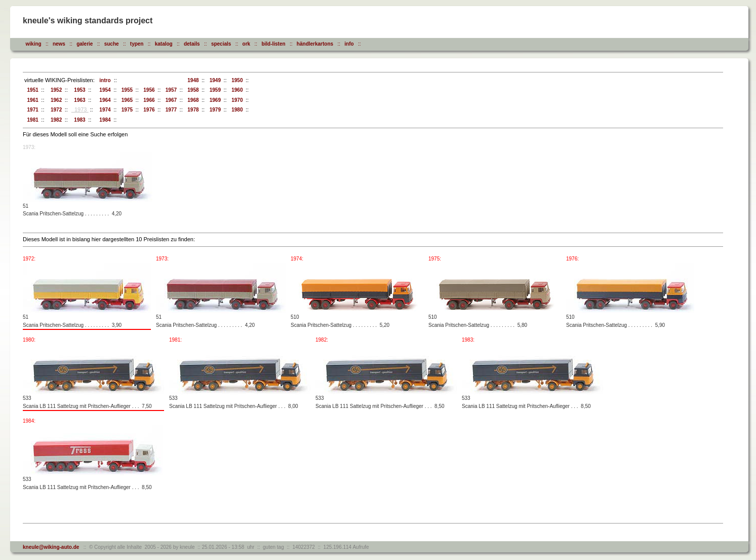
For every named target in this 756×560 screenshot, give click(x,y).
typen (137, 44)
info (349, 44)
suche (112, 44)
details (192, 44)
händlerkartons (315, 44)
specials (221, 44)
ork (247, 44)
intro (104, 80)
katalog (164, 44)
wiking (34, 44)
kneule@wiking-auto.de (51, 547)
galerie (85, 44)
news (59, 44)
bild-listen (273, 44)
